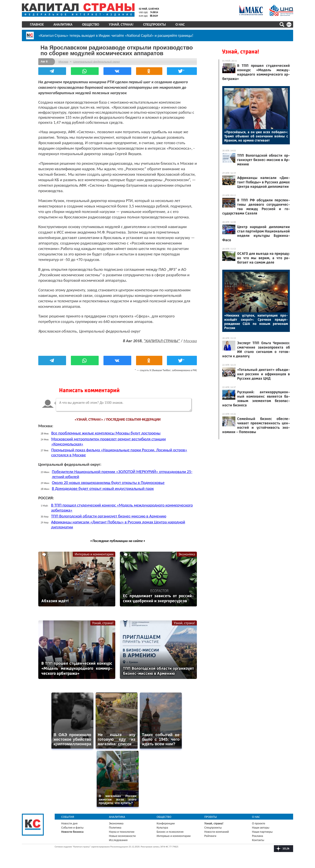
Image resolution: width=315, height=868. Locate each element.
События (68, 817)
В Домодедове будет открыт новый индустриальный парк (103, 488)
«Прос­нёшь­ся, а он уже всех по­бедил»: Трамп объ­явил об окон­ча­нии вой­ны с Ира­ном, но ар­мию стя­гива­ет (256, 136)
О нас (180, 24)
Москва (63, 62)
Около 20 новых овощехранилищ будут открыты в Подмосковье (108, 483)
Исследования (118, 840)
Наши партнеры (262, 832)
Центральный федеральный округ (96, 62)
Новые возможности (122, 836)
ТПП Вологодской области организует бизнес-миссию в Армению (109, 516)
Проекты (211, 817)
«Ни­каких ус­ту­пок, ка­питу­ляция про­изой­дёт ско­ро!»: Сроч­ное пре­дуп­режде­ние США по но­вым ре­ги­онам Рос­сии (256, 322)
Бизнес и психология (170, 832)
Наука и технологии (122, 832)
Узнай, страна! (121, 24)
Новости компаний (217, 832)
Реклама (258, 836)
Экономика (187, 554)
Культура (162, 828)
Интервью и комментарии (94, 554)
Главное (37, 24)
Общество (91, 24)
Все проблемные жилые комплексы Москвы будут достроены (106, 433)
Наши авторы (261, 828)
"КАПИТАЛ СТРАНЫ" (162, 341)
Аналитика (63, 24)
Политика (115, 828)
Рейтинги (210, 836)
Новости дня (69, 823)
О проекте (259, 823)
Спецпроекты (155, 24)
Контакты (258, 840)
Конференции (166, 823)
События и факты (72, 828)
